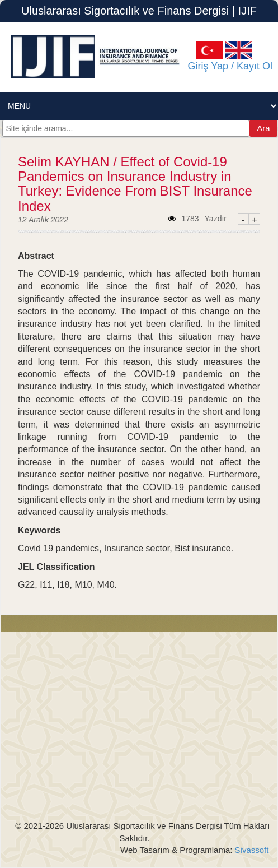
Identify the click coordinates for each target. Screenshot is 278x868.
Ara (263, 128)
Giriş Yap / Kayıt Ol (225, 66)
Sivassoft (250, 850)
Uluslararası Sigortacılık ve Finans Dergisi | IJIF (139, 11)
